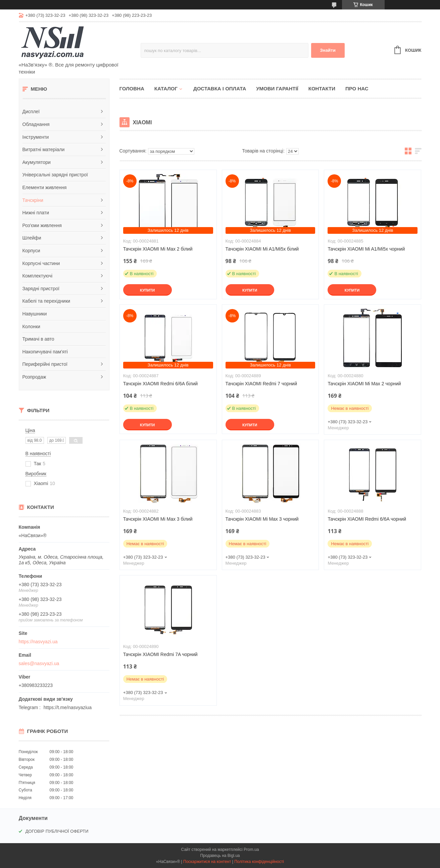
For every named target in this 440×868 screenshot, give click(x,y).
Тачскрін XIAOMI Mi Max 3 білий (158, 519)
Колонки (31, 327)
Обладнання (36, 124)
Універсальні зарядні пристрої (55, 175)
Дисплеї (31, 112)
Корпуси (31, 251)
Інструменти (36, 137)
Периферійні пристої (45, 364)
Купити (147, 290)
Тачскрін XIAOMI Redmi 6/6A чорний (367, 519)
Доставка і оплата (220, 89)
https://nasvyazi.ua (38, 642)
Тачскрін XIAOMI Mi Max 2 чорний (364, 384)
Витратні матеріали (44, 149)
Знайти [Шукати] (328, 50)
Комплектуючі (38, 276)
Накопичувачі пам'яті (45, 352)
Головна (132, 89)
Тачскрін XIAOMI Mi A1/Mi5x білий (262, 249)
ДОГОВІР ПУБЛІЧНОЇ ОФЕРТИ (57, 831)
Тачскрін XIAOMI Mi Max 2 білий (158, 249)
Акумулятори (37, 162)
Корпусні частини (41, 263)
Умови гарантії (277, 89)
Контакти (322, 89)
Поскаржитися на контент (207, 862)
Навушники (35, 314)
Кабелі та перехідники (46, 301)
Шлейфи (32, 238)
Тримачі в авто (38, 339)
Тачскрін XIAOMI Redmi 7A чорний (160, 654)
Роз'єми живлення (42, 225)
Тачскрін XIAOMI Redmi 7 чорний (261, 384)
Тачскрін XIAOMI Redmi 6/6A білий (160, 384)
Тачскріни (33, 200)
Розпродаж (34, 377)
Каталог (166, 89)
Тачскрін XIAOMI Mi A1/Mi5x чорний (366, 249)
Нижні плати (36, 213)
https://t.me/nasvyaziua (68, 707)
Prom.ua (251, 850)
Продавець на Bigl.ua (220, 856)
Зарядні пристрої (41, 289)
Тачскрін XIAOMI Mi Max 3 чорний (262, 519)
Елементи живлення (45, 187)
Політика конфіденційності (259, 862)
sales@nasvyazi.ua (39, 663)
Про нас (357, 89)
